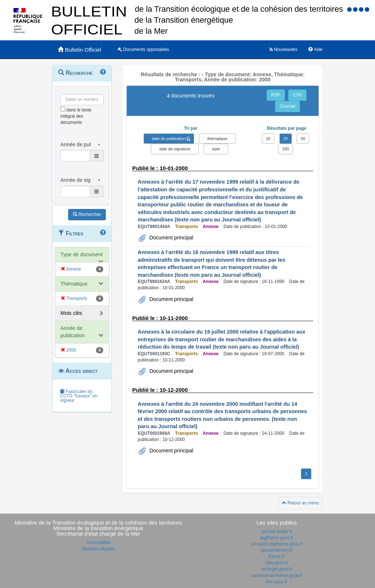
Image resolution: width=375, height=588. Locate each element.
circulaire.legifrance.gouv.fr (277, 544)
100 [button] (285, 149)
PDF (276, 95)
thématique (217, 139)
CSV (298, 95)
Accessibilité (98, 543)
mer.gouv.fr (277, 582)
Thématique (74, 284)
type (216, 149)
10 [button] (268, 139)
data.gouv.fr (276, 563)
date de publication (169, 139)
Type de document (81, 254)
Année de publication (73, 332)
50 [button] (303, 139)
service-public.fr (276, 532)
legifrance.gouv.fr (277, 538)
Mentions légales (98, 549)
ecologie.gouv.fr (277, 569)
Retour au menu (300, 503)
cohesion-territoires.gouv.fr (277, 576)
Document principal (171, 238)
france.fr (276, 556)
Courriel (287, 106)
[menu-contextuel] (63, 109)
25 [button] (286, 139)
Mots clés (71, 313)
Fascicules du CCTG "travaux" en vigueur (79, 396)
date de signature (175, 149)
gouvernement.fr (277, 550)
